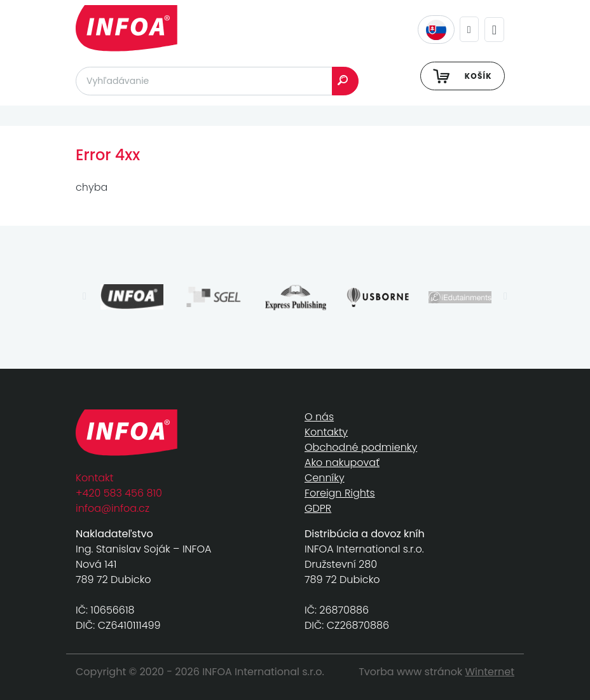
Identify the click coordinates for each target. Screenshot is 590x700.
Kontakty (326, 432)
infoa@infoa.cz (113, 508)
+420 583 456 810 (119, 493)
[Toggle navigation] (494, 30)
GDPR (318, 508)
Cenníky (325, 478)
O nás (319, 417)
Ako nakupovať (342, 463)
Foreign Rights (340, 493)
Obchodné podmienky (361, 447)
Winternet (490, 672)
